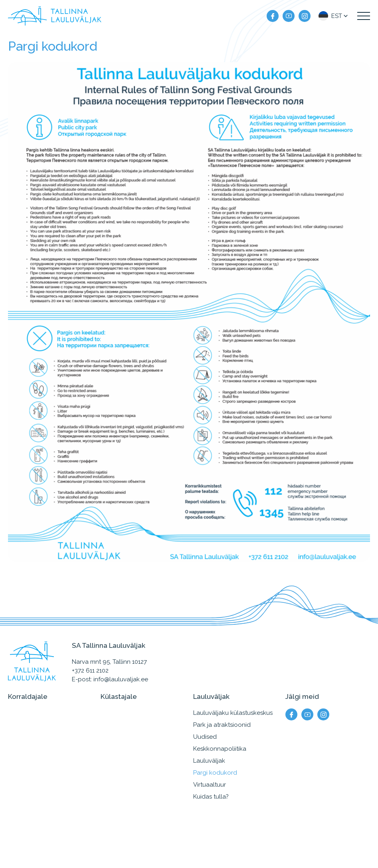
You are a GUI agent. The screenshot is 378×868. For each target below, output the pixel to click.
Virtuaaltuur (210, 785)
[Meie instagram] (305, 16)
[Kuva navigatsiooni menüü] (364, 16)
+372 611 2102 (90, 671)
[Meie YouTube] (289, 16)
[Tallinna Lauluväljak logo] (55, 16)
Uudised (205, 737)
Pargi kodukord (215, 773)
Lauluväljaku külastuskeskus (233, 713)
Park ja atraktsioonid (222, 725)
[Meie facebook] (273, 16)
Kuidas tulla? (211, 797)
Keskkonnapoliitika (220, 749)
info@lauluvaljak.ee (121, 679)
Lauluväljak (209, 761)
